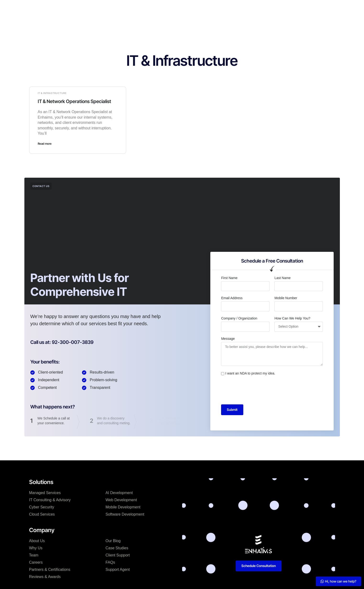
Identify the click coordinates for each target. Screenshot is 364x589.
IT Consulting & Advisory (50, 500)
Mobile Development (123, 507)
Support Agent (118, 570)
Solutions (117, 8)
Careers (36, 562)
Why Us (36, 548)
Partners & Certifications (50, 570)
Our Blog (113, 541)
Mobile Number (286, 298)
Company (140, 8)
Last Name (283, 278)
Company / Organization (239, 318)
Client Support (118, 555)
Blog (190, 8)
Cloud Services (42, 514)
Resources (210, 8)
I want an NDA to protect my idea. (250, 373)
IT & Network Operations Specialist (74, 101)
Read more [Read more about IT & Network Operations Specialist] (45, 144)
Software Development (125, 514)
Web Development (121, 500)
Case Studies (167, 8)
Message (228, 339)
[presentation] (257, 390)
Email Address (232, 298)
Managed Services (45, 493)
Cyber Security (42, 507)
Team (34, 555)
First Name (229, 278)
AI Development (119, 493)
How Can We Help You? (292, 318)
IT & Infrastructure (52, 93)
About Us (37, 541)
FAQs (110, 562)
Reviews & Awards (45, 577)
